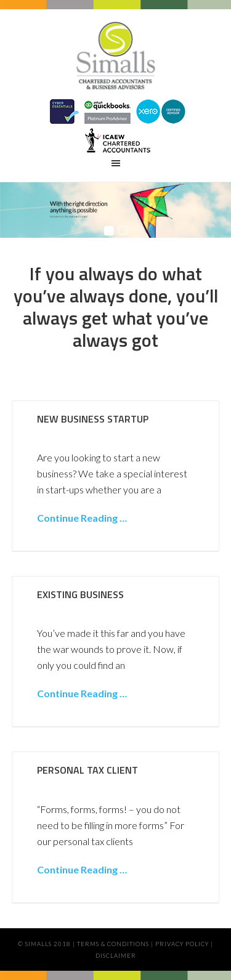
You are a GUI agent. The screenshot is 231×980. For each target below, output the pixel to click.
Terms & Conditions (113, 944)
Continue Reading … (82, 518)
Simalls (116, 59)
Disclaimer (116, 956)
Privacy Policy (182, 944)
